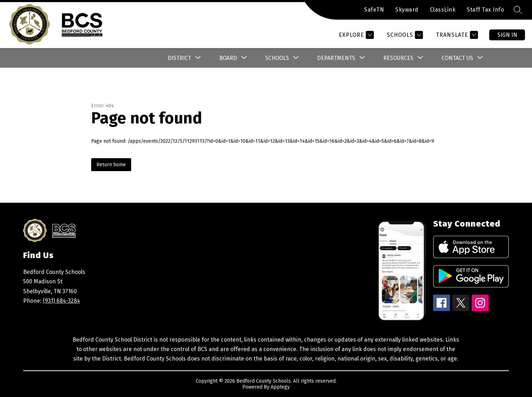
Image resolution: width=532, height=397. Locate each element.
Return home (111, 165)
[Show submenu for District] (179, 58)
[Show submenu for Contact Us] (457, 58)
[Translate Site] (456, 35)
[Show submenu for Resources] (398, 58)
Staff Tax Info (485, 10)
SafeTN (374, 10)
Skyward (407, 10)
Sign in (507, 35)
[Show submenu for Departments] (336, 58)
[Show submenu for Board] (228, 58)
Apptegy (280, 387)
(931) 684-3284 (61, 301)
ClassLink (443, 10)
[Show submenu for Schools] (277, 58)
